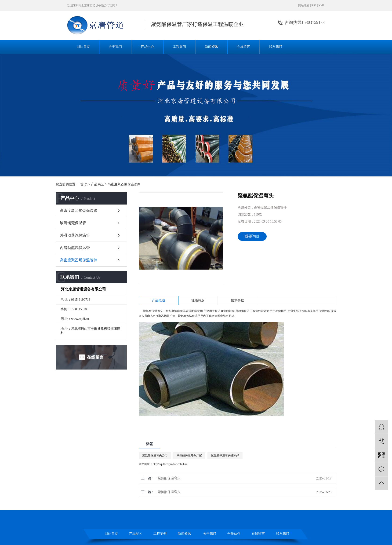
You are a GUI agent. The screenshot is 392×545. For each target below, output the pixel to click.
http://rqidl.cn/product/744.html (171, 464)
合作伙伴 (234, 534)
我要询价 (252, 236)
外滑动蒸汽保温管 (75, 235)
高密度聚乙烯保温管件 (124, 184)
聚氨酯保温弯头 (153, 311)
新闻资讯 (211, 47)
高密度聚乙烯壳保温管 (79, 210)
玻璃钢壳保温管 (73, 223)
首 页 (84, 184)
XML (321, 5)
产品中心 (147, 47)
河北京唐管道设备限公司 (94, 5)
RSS (314, 5)
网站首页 (83, 47)
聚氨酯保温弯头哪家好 (225, 455)
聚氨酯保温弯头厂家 (189, 455)
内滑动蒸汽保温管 (75, 248)
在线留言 (243, 47)
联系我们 (276, 47)
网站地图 (304, 5)
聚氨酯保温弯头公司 (155, 455)
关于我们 (115, 47)
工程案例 (179, 47)
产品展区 (98, 184)
